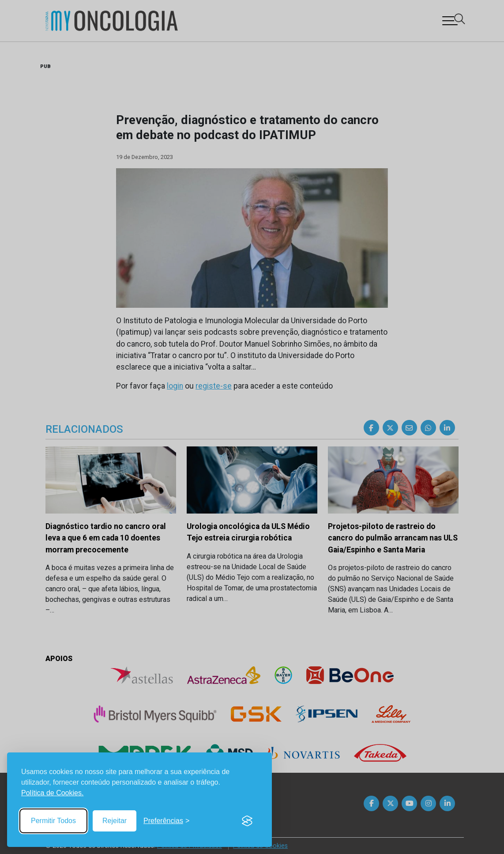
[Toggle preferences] (166, 821)
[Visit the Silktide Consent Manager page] (247, 821)
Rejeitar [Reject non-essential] (115, 821)
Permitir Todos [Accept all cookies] (53, 821)
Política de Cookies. (52, 793)
